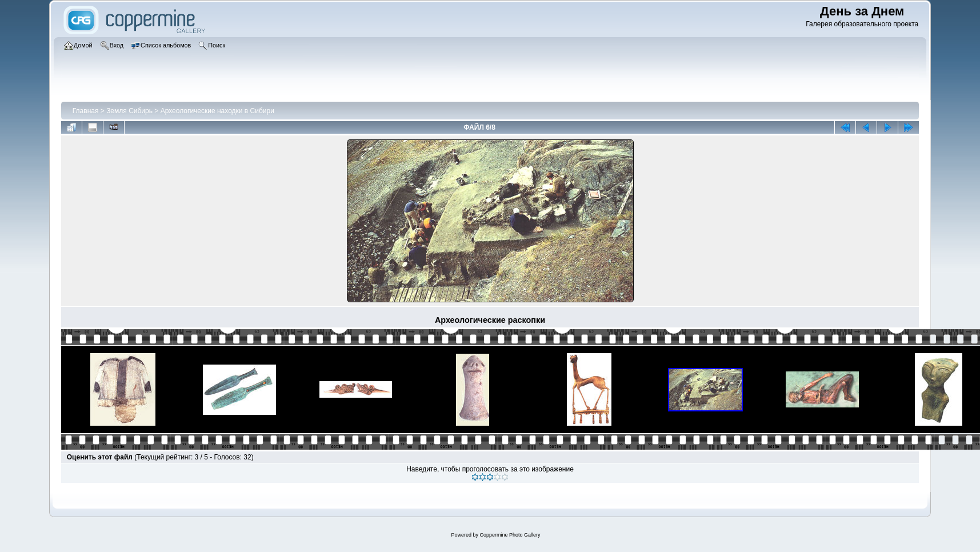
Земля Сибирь (129, 111)
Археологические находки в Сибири (217, 111)
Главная (86, 111)
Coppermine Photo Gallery (510, 535)
